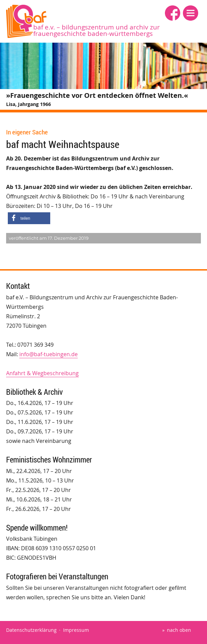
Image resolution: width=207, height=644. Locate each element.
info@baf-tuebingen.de (49, 354)
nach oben (179, 630)
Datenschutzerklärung (31, 630)
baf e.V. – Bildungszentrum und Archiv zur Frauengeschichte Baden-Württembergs (97, 30)
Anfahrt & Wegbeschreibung (42, 373)
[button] (191, 13)
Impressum (76, 630)
